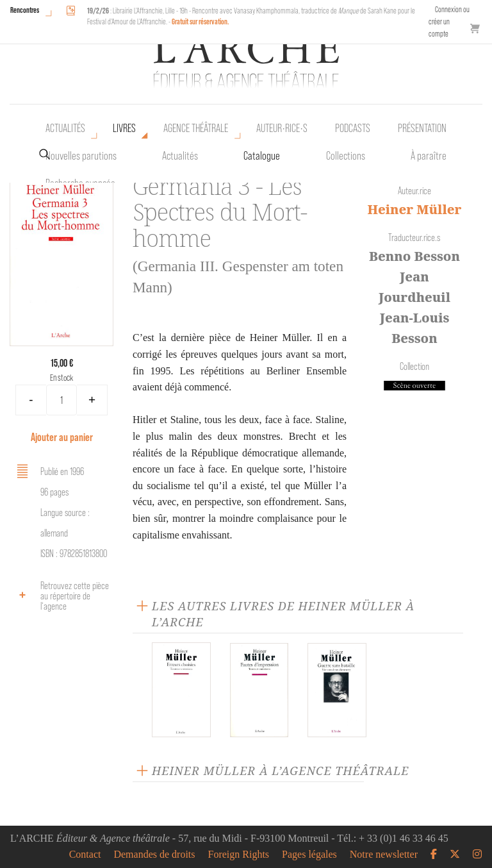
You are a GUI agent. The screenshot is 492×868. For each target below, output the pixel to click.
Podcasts (353, 128)
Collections (346, 156)
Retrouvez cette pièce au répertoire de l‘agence (61, 596)
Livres (124, 128)
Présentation (422, 128)
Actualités (65, 128)
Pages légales (309, 855)
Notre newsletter (384, 855)
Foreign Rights (239, 855)
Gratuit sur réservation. (201, 21)
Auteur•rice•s (282, 128)
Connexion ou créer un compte (449, 21)
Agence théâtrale (196, 128)
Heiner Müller (414, 209)
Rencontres (25, 10)
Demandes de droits (154, 855)
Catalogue (262, 156)
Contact (85, 855)
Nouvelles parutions (81, 156)
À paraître (429, 156)
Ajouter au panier (62, 437)
